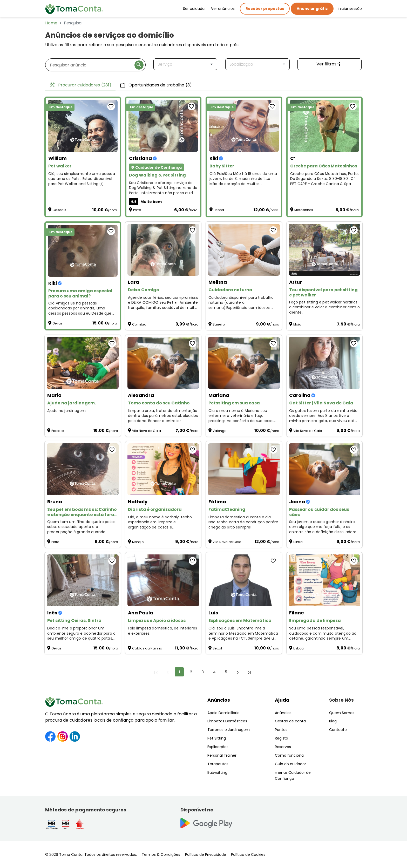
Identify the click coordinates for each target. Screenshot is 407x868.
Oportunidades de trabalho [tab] (156, 85)
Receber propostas (265, 9)
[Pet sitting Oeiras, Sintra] (83, 580)
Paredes (58, 431)
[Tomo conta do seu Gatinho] (163, 363)
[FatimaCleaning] (244, 469)
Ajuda (282, 700)
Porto (137, 210)
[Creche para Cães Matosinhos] (325, 126)
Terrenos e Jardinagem (229, 730)
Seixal (217, 648)
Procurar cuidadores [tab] (80, 85)
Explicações (218, 747)
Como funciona (289, 755)
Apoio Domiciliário (223, 713)
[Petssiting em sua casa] (244, 363)
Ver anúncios (223, 9)
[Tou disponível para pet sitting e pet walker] (325, 250)
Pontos (281, 730)
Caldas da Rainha (147, 648)
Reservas (283, 747)
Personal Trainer (222, 755)
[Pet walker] (83, 126)
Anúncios (219, 700)
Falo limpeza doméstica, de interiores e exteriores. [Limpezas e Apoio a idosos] (163, 631)
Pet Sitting (217, 738)
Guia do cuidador (290, 764)
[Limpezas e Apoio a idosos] (163, 580)
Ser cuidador (194, 9)
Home (51, 23)
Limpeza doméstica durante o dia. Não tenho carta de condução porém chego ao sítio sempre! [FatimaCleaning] (243, 522)
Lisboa (219, 210)
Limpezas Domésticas (227, 721)
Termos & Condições (161, 855)
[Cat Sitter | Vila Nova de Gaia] (325, 363)
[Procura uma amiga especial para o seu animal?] (83, 251)
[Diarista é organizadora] (163, 469)
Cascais (59, 210)
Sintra (298, 542)
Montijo (138, 542)
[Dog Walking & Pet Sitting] (163, 126)
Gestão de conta (290, 721)
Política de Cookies (248, 855)
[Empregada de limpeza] (325, 580)
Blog (333, 721)
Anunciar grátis (312, 9)
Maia (297, 324)
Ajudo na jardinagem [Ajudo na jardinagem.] (67, 411)
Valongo (219, 431)
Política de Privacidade (206, 855)
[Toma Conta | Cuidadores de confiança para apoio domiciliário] (74, 9)
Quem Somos (342, 713)
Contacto (338, 730)
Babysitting (217, 772)
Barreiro (219, 324)
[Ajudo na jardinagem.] (83, 363)
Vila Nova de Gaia (147, 431)
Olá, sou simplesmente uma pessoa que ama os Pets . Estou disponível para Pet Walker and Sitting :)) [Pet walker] (82, 179)
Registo (281, 738)
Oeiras (57, 323)
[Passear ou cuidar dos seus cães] (325, 469)
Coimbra (139, 324)
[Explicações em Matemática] (244, 580)
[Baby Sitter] (244, 126)
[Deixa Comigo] (163, 250)
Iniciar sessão (350, 9)
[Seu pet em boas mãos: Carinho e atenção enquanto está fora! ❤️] (83, 469)
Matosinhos (304, 210)
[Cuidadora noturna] (244, 250)
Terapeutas (218, 764)
